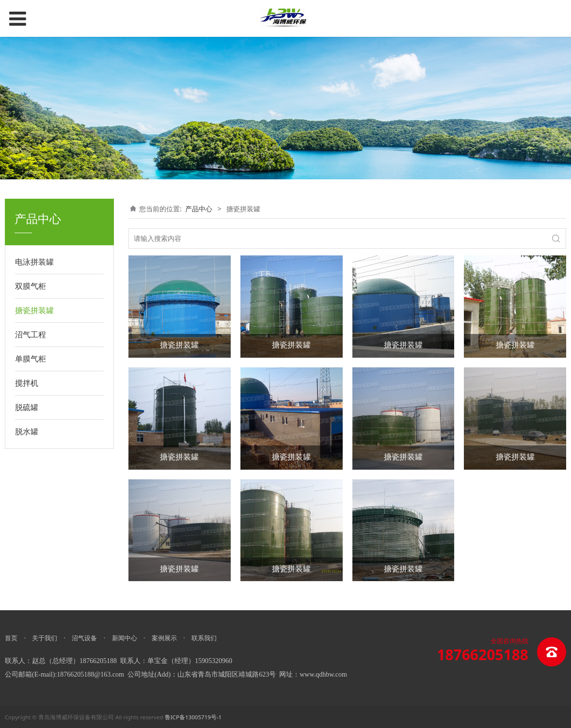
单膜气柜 (31, 359)
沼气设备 (84, 638)
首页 (11, 638)
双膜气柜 (31, 286)
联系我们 (204, 638)
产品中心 (199, 209)
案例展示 (164, 638)
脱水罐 (27, 431)
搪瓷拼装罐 (34, 310)
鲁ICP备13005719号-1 (193, 717)
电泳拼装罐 (34, 262)
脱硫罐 (27, 407)
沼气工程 (31, 334)
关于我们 (45, 638)
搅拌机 (27, 383)
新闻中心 (125, 638)
